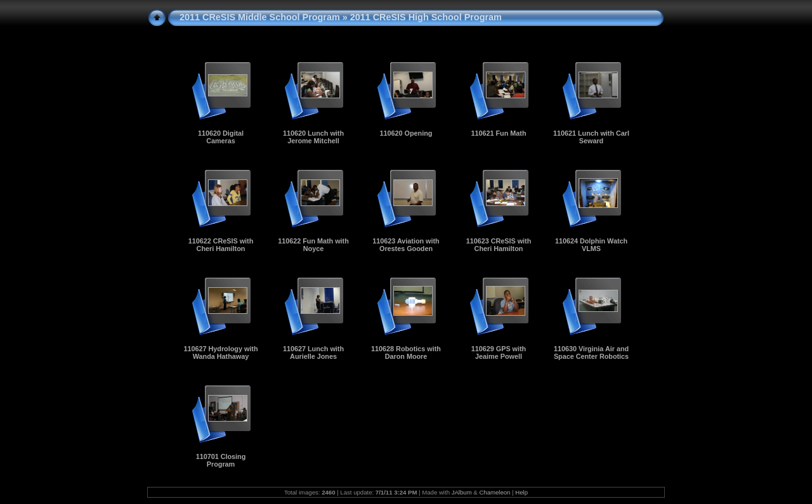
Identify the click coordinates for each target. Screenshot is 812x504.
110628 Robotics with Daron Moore (406, 352)
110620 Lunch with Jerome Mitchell (313, 137)
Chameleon (494, 492)
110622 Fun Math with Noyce (313, 245)
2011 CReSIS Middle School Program (260, 17)
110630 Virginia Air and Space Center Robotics (591, 352)
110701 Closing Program (221, 460)
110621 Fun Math (498, 133)
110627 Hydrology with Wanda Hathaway (220, 352)
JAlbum (462, 492)
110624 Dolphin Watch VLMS (591, 245)
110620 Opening (406, 133)
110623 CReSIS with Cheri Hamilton (499, 245)
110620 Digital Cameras (221, 137)
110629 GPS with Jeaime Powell (499, 352)
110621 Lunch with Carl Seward (591, 137)
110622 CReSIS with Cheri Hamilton (221, 245)
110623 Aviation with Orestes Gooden (406, 245)
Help (521, 492)
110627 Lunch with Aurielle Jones (313, 352)
